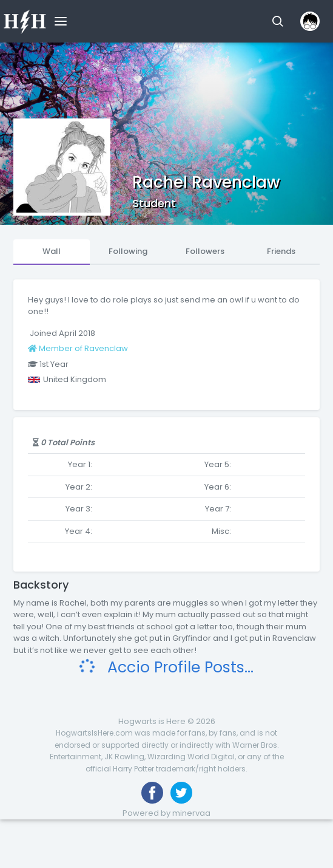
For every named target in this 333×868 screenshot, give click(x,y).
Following (128, 251)
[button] (277, 21)
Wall (52, 251)
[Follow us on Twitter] (181, 793)
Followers (205, 251)
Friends (281, 251)
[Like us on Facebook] (152, 793)
